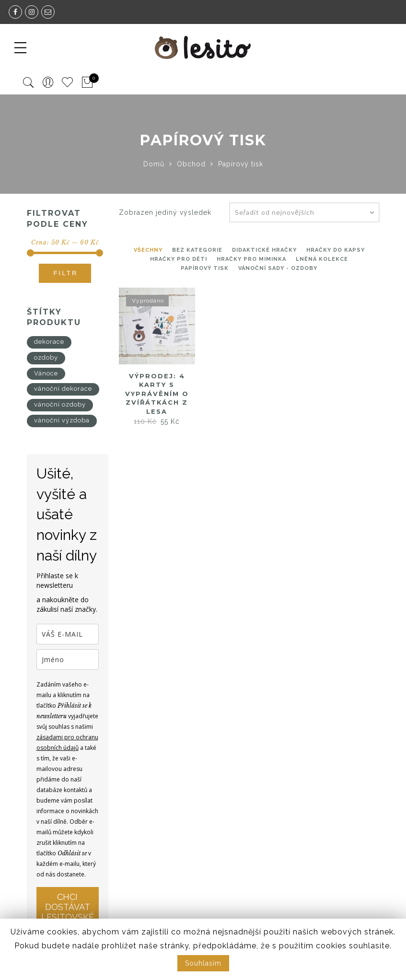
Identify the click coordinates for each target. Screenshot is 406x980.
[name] (68, 659)
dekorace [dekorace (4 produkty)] (49, 342)
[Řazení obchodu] (304, 212)
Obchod (191, 164)
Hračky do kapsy (336, 250)
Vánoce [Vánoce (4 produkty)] (46, 373)
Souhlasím (203, 963)
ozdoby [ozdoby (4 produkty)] (46, 357)
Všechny (148, 250)
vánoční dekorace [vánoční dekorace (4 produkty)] (63, 389)
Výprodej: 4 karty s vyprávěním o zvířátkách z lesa (157, 394)
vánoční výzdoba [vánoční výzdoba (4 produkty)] (62, 420)
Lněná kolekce (322, 259)
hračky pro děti (179, 259)
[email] (68, 634)
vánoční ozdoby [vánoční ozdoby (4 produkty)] (60, 404)
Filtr (65, 273)
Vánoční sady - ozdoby (278, 268)
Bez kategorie (197, 250)
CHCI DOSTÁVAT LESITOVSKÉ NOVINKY (68, 912)
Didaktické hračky (264, 250)
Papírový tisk (205, 268)
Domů (154, 164)
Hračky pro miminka (251, 259)
